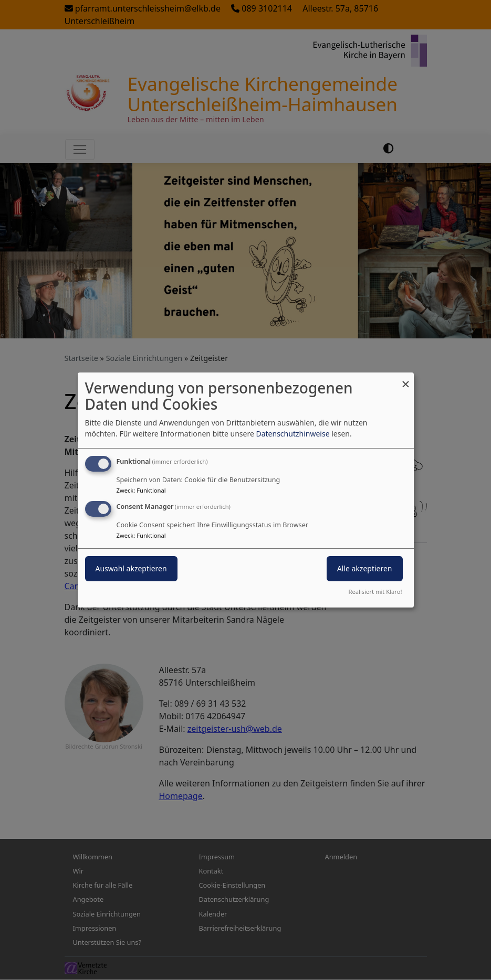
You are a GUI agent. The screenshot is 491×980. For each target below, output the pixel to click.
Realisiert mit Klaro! (375, 592)
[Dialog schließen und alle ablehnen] (406, 379)
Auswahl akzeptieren (131, 568)
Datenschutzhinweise (292, 434)
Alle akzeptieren (365, 568)
